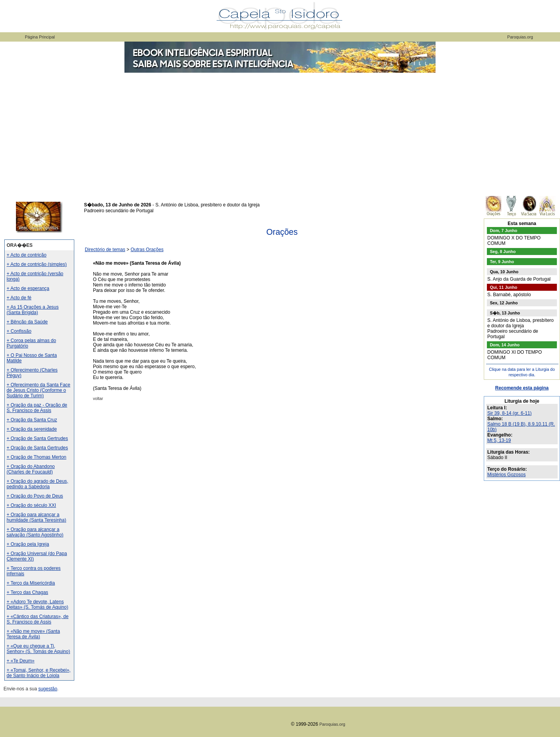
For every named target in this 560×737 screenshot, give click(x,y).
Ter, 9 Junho (502, 262)
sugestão (48, 689)
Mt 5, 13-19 (499, 440)
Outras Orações (147, 250)
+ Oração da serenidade (32, 429)
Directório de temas (105, 250)
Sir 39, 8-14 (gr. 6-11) (509, 413)
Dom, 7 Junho (504, 231)
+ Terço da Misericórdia (31, 583)
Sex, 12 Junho (504, 303)
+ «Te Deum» (21, 661)
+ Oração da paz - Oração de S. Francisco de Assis (37, 408)
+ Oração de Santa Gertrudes (37, 438)
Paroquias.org (520, 37)
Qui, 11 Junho (504, 287)
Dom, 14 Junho (505, 345)
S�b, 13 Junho (505, 313)
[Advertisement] (280, 132)
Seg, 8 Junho (503, 251)
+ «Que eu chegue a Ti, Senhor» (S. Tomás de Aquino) (38, 649)
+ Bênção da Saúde (27, 322)
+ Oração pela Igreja (28, 544)
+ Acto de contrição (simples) (37, 264)
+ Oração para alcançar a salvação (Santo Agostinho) (35, 532)
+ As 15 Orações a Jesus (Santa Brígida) (33, 310)
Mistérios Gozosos (507, 475)
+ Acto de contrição (26, 255)
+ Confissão (19, 331)
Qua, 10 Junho (504, 272)
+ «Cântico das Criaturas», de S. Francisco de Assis (38, 619)
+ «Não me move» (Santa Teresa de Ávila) (33, 634)
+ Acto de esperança (28, 288)
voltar (98, 398)
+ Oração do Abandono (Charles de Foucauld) (31, 469)
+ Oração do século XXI (31, 505)
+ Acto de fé (19, 298)
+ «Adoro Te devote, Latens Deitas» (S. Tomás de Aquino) (38, 604)
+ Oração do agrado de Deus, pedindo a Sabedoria (37, 484)
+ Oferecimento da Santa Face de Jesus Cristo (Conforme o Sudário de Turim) (38, 390)
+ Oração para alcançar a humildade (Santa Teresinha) (36, 517)
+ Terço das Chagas (27, 592)
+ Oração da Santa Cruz (32, 420)
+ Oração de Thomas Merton (37, 457)
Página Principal (40, 37)
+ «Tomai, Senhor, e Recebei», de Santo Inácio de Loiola (38, 673)
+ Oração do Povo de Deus (35, 496)
